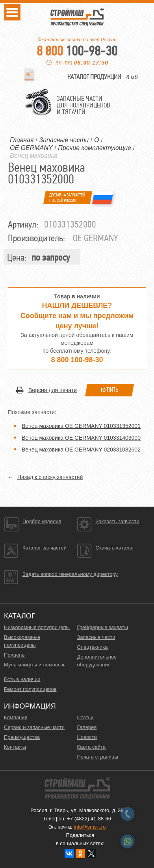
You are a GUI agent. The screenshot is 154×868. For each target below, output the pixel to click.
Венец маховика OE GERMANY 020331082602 (81, 450)
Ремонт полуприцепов (30, 689)
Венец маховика (34, 156)
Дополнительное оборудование (97, 661)
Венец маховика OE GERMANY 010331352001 (81, 426)
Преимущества (22, 737)
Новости (87, 737)
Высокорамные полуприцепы (22, 641)
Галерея (87, 727)
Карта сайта (91, 747)
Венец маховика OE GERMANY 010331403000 (81, 438)
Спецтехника (93, 647)
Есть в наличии (22, 679)
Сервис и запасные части (34, 727)
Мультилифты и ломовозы (35, 665)
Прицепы (15, 655)
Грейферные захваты (103, 627)
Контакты (15, 747)
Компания (16, 717)
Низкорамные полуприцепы (37, 627)
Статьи (85, 717)
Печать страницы (98, 757)
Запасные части (96, 637)
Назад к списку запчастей (50, 477)
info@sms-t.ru (90, 827)
